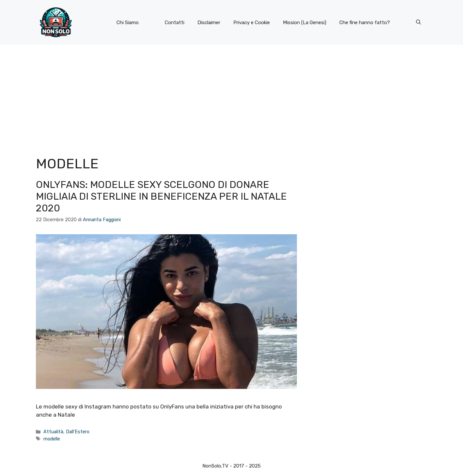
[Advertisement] (232, 94)
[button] (418, 23)
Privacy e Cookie (252, 23)
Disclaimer (209, 23)
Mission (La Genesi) (305, 23)
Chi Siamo (128, 23)
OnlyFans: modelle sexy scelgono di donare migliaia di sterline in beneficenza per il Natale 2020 (161, 196)
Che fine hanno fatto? (365, 23)
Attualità (53, 432)
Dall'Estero (78, 432)
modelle (52, 439)
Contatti (175, 23)
